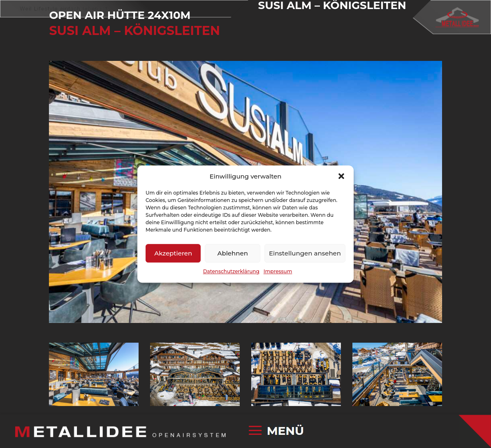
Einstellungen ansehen (305, 253)
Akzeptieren (173, 253)
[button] (341, 176)
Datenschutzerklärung (231, 272)
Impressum (278, 272)
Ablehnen (232, 253)
